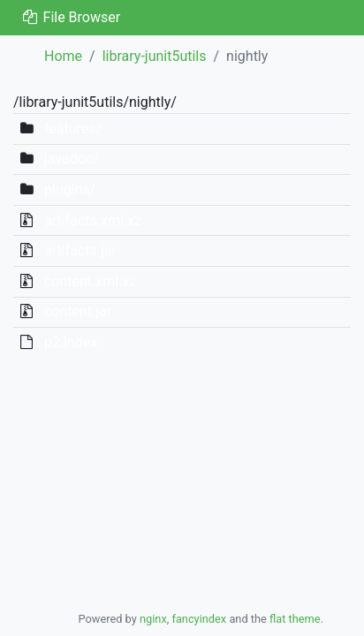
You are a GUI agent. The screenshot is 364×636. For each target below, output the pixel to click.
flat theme (295, 619)
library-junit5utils (155, 56)
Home (63, 56)
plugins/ (70, 189)
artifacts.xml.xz (93, 220)
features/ (73, 129)
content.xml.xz (90, 281)
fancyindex (199, 619)
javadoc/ (72, 159)
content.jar (78, 311)
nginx (153, 619)
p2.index (71, 342)
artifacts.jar (80, 250)
